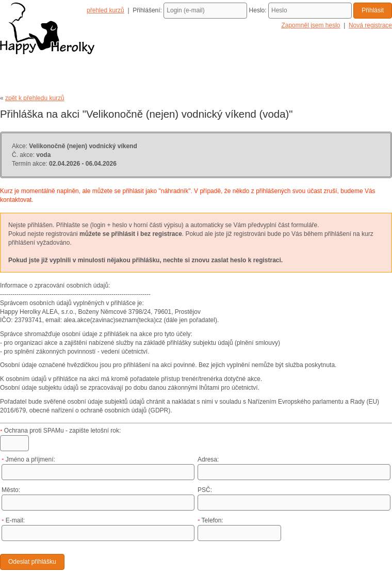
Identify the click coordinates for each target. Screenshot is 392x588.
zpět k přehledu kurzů (35, 98)
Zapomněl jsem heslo (311, 25)
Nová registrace (370, 25)
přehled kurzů (105, 10)
